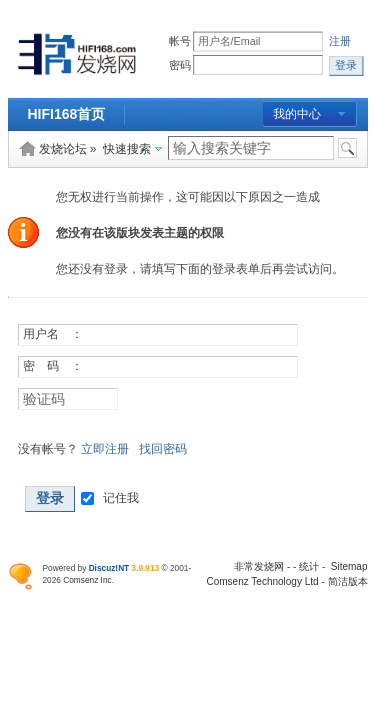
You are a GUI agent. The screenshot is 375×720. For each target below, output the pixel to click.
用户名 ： (53, 334)
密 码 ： (53, 366)
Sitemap (349, 566)
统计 (309, 566)
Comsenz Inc (87, 580)
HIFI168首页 (67, 114)
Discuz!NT (109, 568)
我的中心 (297, 114)
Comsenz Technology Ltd (263, 581)
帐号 (180, 41)
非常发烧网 (259, 566)
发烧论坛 (63, 149)
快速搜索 (127, 149)
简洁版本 (348, 581)
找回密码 (163, 449)
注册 (341, 41)
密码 (180, 65)
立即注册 (105, 449)
